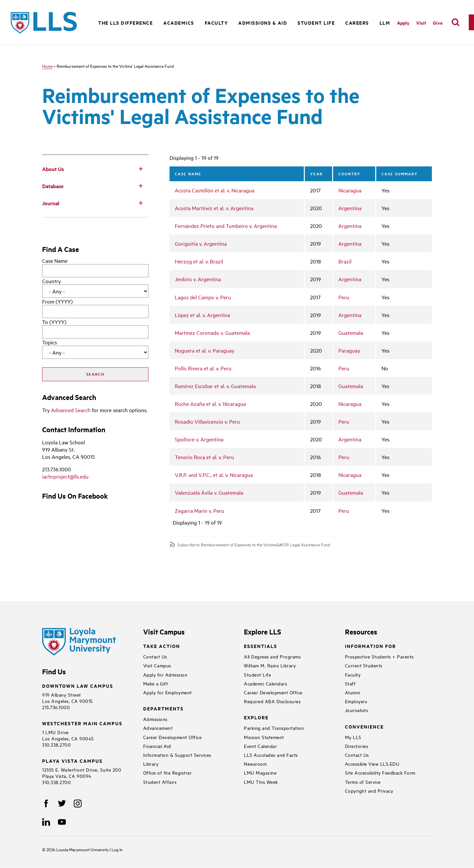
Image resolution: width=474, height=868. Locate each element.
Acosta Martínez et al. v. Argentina (214, 208)
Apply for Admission (165, 674)
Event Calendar (260, 746)
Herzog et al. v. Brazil (199, 261)
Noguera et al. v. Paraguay (205, 350)
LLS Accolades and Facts (271, 755)
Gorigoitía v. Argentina (201, 243)
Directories (357, 746)
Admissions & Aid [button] (263, 23)
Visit (421, 23)
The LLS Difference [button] (125, 23)
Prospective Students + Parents (379, 656)
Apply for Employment (168, 692)
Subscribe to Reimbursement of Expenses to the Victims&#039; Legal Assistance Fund (254, 545)
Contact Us (155, 656)
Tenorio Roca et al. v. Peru (204, 457)
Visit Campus (157, 665)
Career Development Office (172, 737)
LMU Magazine (260, 772)
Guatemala (351, 333)
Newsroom (255, 764)
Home (47, 66)
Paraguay (349, 350)
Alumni (353, 692)
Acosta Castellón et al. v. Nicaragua (215, 190)
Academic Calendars (265, 683)
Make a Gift (156, 683)
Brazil (345, 261)
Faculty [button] (216, 23)
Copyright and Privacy (369, 791)
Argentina (350, 208)
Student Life (257, 674)
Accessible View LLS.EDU (372, 764)
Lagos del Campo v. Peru (203, 297)
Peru (344, 297)
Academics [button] (179, 23)
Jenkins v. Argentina (198, 279)
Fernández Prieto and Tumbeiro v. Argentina (226, 226)
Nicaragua (350, 190)
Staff (350, 683)
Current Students (364, 665)
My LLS (353, 737)
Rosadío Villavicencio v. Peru (207, 421)
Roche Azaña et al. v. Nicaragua (210, 404)
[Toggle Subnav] (141, 168)
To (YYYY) (54, 322)
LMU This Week (261, 782)
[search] (456, 22)
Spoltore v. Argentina (199, 439)
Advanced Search (71, 410)
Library (151, 764)
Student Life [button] (316, 23)
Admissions (155, 719)
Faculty (353, 674)
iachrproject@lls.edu (65, 476)
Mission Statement (264, 737)
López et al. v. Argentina (202, 315)
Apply (403, 23)
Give (438, 23)
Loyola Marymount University (78, 849)
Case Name (55, 260)
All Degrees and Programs (272, 656)
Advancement (158, 728)
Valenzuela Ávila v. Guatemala (209, 492)
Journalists (357, 710)
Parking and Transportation (274, 728)
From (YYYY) (57, 301)
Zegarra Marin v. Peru (199, 510)
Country (52, 281)
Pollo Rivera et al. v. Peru (203, 368)
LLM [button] (385, 23)
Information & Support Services (177, 755)
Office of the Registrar (168, 772)
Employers (356, 701)
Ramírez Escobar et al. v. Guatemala (215, 386)
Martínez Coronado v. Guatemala (212, 333)
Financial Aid (157, 746)
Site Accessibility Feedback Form (380, 772)
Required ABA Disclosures (272, 701)
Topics (50, 342)
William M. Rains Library (270, 665)
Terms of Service (363, 782)
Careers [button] (357, 23)
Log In (117, 849)
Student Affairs (160, 782)
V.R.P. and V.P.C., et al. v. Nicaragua (214, 475)
